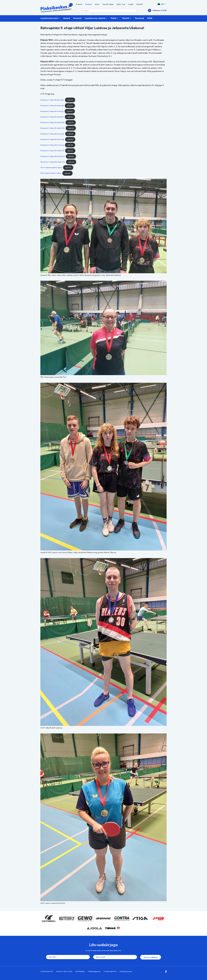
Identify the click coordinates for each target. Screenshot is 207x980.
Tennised (139, 19)
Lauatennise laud (49, 19)
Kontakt (140, 5)
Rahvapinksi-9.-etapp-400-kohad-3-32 (52, 152)
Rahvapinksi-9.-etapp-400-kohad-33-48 (53, 157)
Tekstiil (125, 19)
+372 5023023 (80, 972)
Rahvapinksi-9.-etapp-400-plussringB (52, 140)
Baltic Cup (121, 5)
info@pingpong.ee (94, 972)
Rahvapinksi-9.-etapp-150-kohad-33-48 (52, 123)
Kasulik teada (108, 5)
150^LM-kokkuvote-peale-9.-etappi (51, 168)
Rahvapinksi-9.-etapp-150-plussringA (52, 101)
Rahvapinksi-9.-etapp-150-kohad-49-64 (52, 129)
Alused (67, 19)
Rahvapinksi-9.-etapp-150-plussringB (52, 106)
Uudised (88, 5)
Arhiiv (97, 5)
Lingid (131, 5)
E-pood (79, 5)
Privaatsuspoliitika (110, 972)
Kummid (77, 19)
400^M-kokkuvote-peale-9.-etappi (51, 174)
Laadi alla (70, 101)
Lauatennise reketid (95, 19)
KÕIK (150, 19)
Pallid (113, 19)
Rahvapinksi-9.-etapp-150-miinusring (52, 112)
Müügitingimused (126, 972)
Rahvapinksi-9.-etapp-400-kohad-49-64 (53, 163)
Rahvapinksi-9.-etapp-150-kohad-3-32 (52, 118)
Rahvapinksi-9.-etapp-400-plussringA (52, 135)
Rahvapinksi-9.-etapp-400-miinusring (52, 146)
